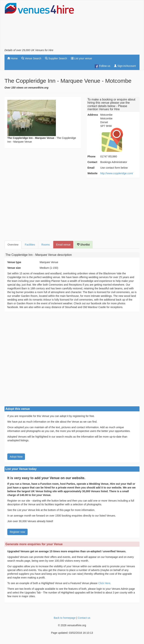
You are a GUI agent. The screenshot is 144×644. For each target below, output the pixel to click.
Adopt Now (16, 457)
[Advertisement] (109, 25)
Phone (92, 156)
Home (12, 58)
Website (93, 173)
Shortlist (83, 245)
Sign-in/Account (125, 66)
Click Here (104, 583)
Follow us (102, 66)
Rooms (46, 245)
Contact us (84, 618)
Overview (13, 245)
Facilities (30, 245)
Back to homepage (65, 618)
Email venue (63, 245)
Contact (92, 162)
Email (91, 168)
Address (93, 115)
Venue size (14, 268)
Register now (17, 532)
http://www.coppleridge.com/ (117, 173)
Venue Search (31, 58)
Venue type (14, 262)
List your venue (81, 58)
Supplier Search (56, 58)
